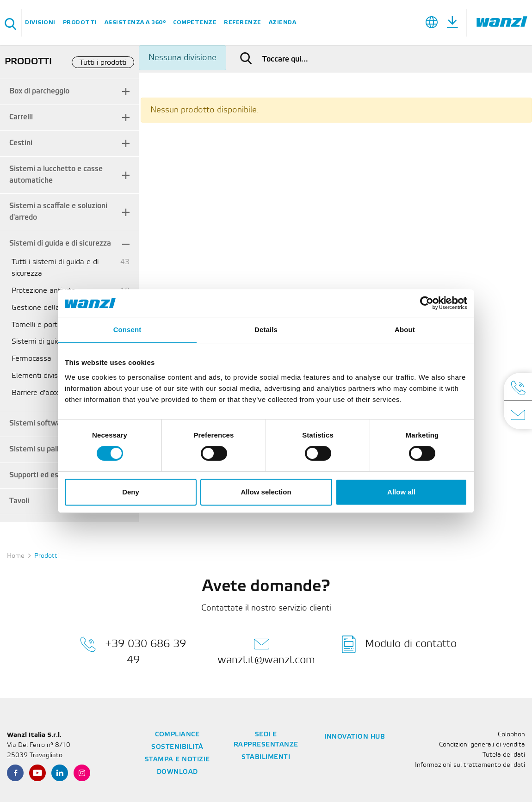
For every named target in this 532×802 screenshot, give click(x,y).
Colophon (511, 735)
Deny (131, 492)
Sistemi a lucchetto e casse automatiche (56, 175)
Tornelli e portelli (39, 325)
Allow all (401, 492)
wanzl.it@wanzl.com (266, 650)
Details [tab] (266, 330)
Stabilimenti (266, 757)
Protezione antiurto (43, 291)
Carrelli (21, 117)
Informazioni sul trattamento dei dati (470, 765)
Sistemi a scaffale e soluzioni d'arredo (58, 212)
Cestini (21, 143)
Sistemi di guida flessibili (52, 342)
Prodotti (80, 22)
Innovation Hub (355, 737)
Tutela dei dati (504, 755)
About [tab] (405, 330)
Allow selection (266, 492)
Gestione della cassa (46, 308)
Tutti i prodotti (103, 63)
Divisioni (40, 22)
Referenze (243, 22)
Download (177, 772)
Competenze (195, 22)
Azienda (283, 22)
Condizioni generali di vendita (482, 745)
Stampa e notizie (177, 760)
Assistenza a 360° (135, 22)
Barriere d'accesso (42, 393)
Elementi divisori (39, 376)
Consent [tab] (127, 330)
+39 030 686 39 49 (133, 650)
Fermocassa (31, 359)
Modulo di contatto (399, 644)
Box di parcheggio (39, 91)
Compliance (177, 735)
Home (16, 556)
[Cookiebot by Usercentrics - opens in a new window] (427, 303)
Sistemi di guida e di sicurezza (60, 244)
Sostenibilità (177, 747)
